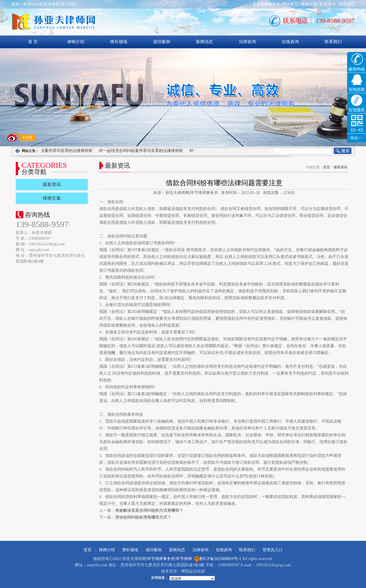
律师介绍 (309, 4)
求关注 (21, 137)
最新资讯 (341, 167)
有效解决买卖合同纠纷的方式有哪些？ (149, 510)
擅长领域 (119, 42)
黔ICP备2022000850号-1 (220, 559)
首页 (327, 167)
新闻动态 (204, 42)
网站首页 (290, 4)
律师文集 (52, 198)
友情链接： (160, 578)
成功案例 (162, 42)
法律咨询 (247, 42)
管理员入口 (272, 550)
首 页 (33, 42)
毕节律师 (184, 559)
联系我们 (347, 4)
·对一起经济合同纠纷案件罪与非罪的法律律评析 (51, 151)
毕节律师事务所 (266, 4)
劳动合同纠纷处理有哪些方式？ (143, 517)
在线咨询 (328, 4)
